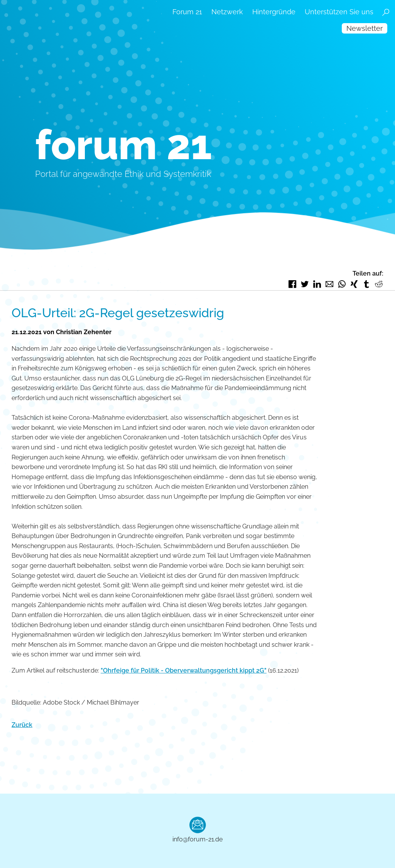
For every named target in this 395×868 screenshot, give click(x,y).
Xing (354, 284)
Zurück (22, 725)
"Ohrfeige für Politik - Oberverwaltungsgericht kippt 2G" (184, 670)
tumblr (366, 284)
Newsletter (365, 28)
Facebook (292, 284)
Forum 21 (187, 12)
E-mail (329, 284)
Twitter (305, 284)
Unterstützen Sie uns (339, 12)
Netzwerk (227, 12)
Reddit (379, 284)
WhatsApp (342, 284)
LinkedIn (317, 284)
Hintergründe (274, 12)
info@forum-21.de (197, 839)
